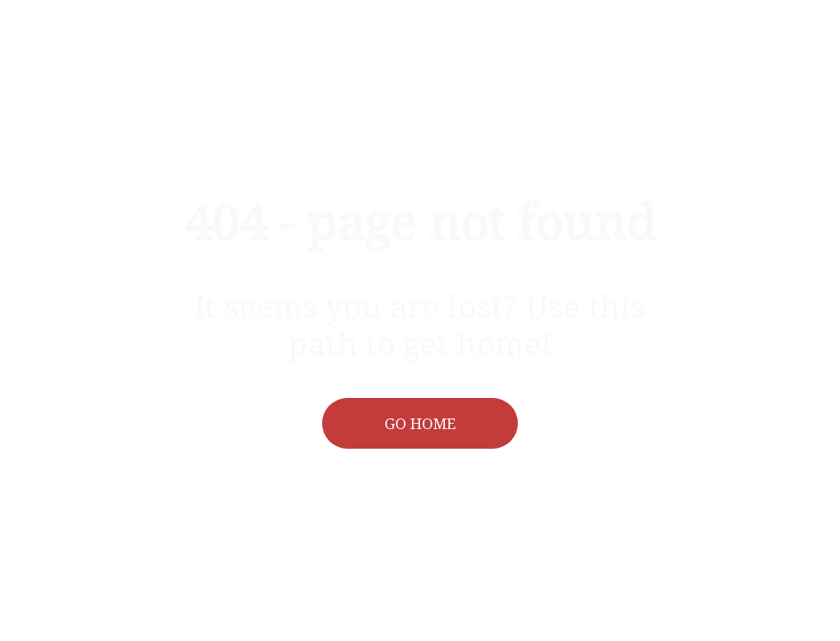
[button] (420, 423)
